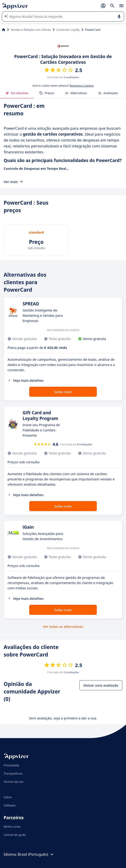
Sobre (8, 797)
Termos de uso (14, 782)
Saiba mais (63, 392)
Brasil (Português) (36, 854)
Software (10, 805)
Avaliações (108, 93)
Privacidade (11, 765)
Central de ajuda (15, 835)
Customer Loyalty (68, 30)
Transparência (13, 773)
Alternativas (76, 93)
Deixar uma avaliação (101, 685)
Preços (47, 93)
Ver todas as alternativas (63, 626)
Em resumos (17, 93)
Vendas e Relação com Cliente (31, 30)
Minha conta (12, 827)
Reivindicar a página (82, 86)
